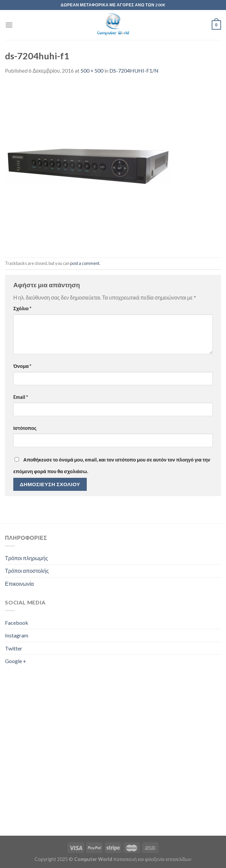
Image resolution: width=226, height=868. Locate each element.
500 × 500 (92, 70)
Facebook (17, 623)
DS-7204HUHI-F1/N (134, 70)
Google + (16, 661)
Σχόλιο (22, 308)
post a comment (85, 263)
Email (21, 397)
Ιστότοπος (25, 428)
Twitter (14, 648)
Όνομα (22, 366)
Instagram (17, 635)
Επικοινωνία (19, 584)
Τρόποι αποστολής (27, 571)
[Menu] (9, 25)
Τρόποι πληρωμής (26, 558)
